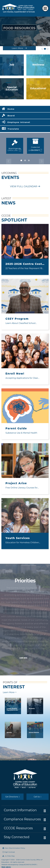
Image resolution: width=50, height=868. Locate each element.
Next (45, 42)
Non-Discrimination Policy (14, 848)
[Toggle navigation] (45, 8)
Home (11, 109)
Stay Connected (17, 837)
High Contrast (10, 852)
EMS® (34, 864)
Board (11, 116)
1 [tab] (21, 160)
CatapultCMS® (24, 864)
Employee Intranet (19, 122)
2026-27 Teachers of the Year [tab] (42, 49)
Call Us (37, 797)
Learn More (10, 692)
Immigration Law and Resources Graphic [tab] (47, 49)
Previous (39, 42)
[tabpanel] (25, 31)
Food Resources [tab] (45, 49)
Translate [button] (13, 129)
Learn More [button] (25, 658)
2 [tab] (25, 160)
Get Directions (12, 797)
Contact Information (20, 810)
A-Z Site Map (9, 856)
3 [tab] (29, 160)
